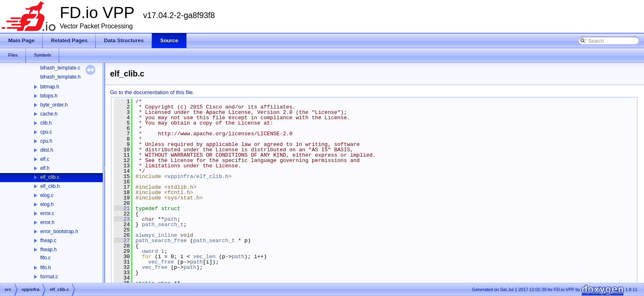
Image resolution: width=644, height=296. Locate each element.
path (171, 219)
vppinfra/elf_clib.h (198, 176)
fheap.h (48, 250)
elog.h (47, 204)
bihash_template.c (60, 68)
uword (150, 251)
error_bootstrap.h (59, 231)
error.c (47, 213)
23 (122, 219)
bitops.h (49, 96)
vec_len (204, 257)
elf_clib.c (50, 177)
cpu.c (46, 132)
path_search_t (162, 224)
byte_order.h (54, 105)
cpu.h (46, 141)
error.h (47, 222)
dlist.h (47, 150)
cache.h (49, 114)
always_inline (156, 235)
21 (122, 208)
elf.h (45, 168)
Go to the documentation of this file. (152, 92)
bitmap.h (50, 87)
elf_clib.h (50, 186)
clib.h (46, 123)
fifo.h (46, 268)
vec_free (161, 262)
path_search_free (161, 240)
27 (122, 240)
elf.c (45, 159)
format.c (49, 277)
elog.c (47, 195)
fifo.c (45, 258)
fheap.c (48, 240)
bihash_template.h (60, 77)
